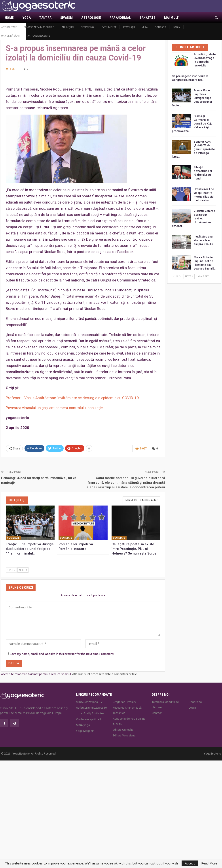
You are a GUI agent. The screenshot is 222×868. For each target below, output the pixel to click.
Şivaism (67, 18)
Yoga (27, 18)
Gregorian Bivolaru (124, 702)
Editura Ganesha (123, 730)
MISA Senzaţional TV (89, 702)
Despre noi (88, 27)
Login (177, 27)
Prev (11, 570)
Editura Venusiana (124, 735)
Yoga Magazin (85, 731)
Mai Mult (172, 18)
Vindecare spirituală (89, 719)
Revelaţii (129, 27)
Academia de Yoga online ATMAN (129, 721)
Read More (209, 863)
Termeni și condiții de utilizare (165, 705)
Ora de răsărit (11, 36)
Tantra (45, 18)
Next (23, 570)
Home (9, 18)
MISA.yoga (83, 725)
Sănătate (147, 18)
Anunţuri (68, 27)
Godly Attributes (94, 713)
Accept (190, 863)
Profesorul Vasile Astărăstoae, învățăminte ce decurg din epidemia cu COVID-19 (72, 398)
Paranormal (120, 18)
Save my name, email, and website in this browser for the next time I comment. (62, 654)
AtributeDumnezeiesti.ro (91, 708)
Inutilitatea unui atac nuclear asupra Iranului (203, 240)
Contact (160, 27)
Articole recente (39, 36)
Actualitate (9, 27)
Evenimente (109, 27)
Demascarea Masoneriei (39, 27)
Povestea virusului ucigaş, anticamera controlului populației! (55, 408)
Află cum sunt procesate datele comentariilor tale (105, 674)
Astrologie (91, 18)
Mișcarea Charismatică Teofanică (127, 710)
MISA (145, 27)
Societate (13, 538)
